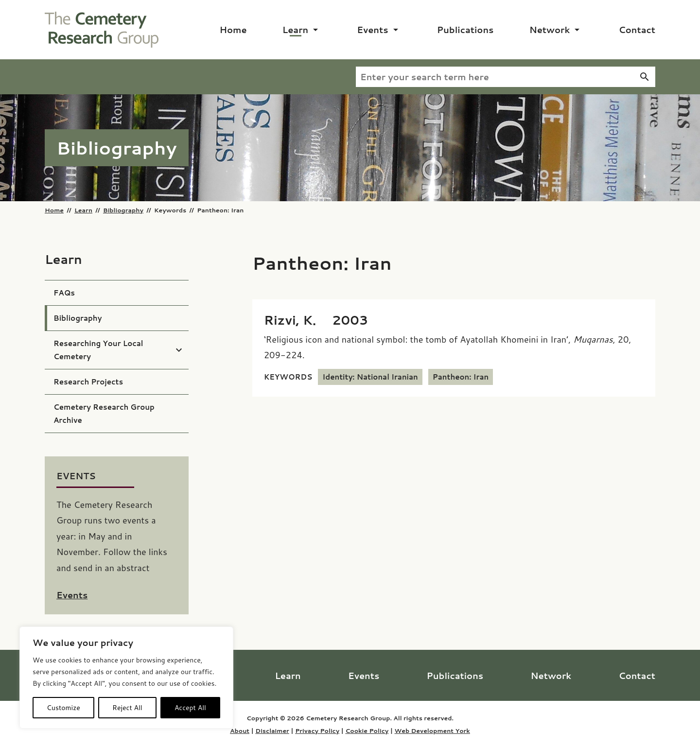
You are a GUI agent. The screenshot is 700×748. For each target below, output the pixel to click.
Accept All (190, 708)
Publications (465, 30)
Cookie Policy (367, 731)
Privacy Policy (317, 731)
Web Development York (432, 731)
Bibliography (123, 210)
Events (372, 30)
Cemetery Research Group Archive (104, 414)
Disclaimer (272, 731)
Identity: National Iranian (370, 377)
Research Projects (88, 382)
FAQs (64, 293)
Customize (63, 708)
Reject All (127, 708)
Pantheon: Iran (461, 377)
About (240, 731)
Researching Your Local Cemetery (98, 350)
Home (233, 30)
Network (550, 30)
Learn (295, 30)
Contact (637, 30)
